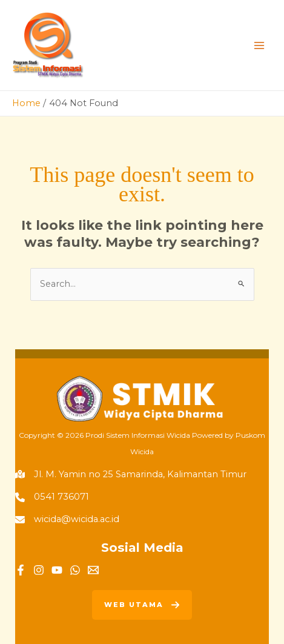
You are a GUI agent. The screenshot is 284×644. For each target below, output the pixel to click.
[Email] (93, 570)
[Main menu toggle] (259, 45)
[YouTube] (57, 570)
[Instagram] (39, 570)
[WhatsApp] (75, 570)
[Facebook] (21, 570)
